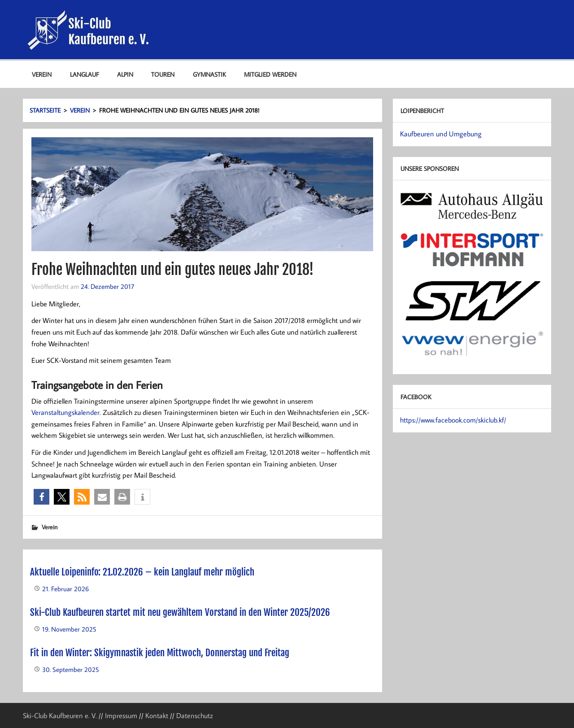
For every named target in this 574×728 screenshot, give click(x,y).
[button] (41, 497)
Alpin (125, 74)
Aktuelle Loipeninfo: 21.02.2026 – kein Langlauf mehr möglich (142, 572)
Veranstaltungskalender (65, 412)
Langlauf (85, 74)
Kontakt (157, 715)
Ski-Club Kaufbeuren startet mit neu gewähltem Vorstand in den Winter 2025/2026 (180, 612)
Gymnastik (209, 74)
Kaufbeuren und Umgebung (441, 134)
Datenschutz (195, 715)
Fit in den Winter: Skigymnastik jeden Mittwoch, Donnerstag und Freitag (160, 653)
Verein (42, 74)
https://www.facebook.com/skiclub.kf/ (453, 420)
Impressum (121, 715)
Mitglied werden (270, 74)
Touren (163, 74)
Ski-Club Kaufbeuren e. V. (60, 715)
